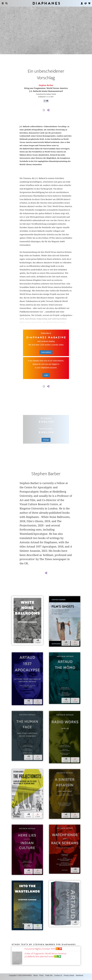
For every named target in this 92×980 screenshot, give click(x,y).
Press (41, 978)
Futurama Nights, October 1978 (40, 951)
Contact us (58, 978)
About (35, 978)
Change (46, 442)
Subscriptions (46, 355)
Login (46, 378)
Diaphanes (46, 3)
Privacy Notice (69, 978)
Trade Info (49, 978)
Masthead (79, 978)
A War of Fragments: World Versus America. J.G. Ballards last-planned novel (45, 957)
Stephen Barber (46, 88)
